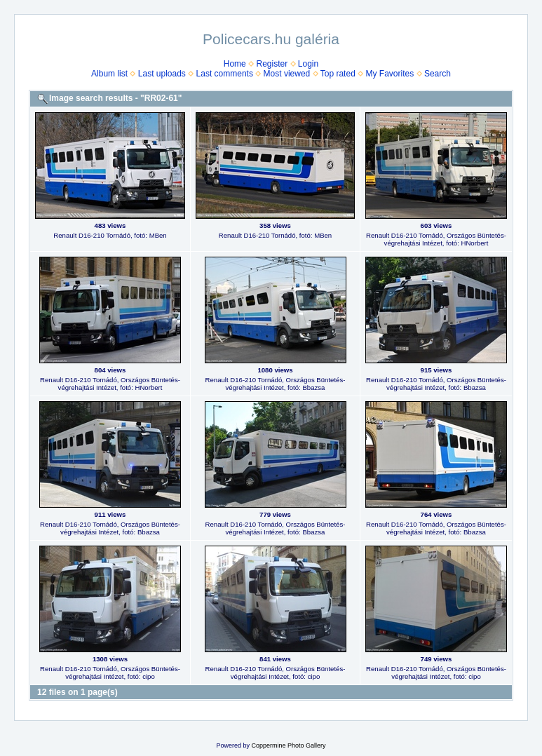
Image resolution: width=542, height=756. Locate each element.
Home (235, 64)
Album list (109, 74)
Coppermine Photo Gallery (288, 745)
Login (308, 64)
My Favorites (390, 74)
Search (438, 74)
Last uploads (162, 74)
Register (272, 64)
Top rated (338, 74)
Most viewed (287, 74)
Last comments (225, 74)
